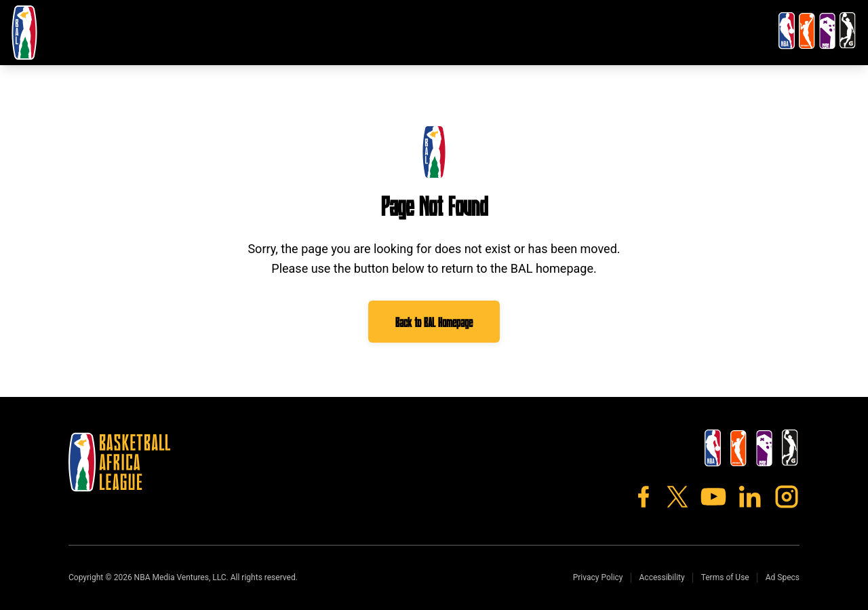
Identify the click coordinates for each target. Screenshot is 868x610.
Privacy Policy (598, 577)
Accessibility (662, 577)
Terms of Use (725, 577)
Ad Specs (783, 577)
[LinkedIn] (750, 497)
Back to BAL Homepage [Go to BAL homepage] (434, 322)
